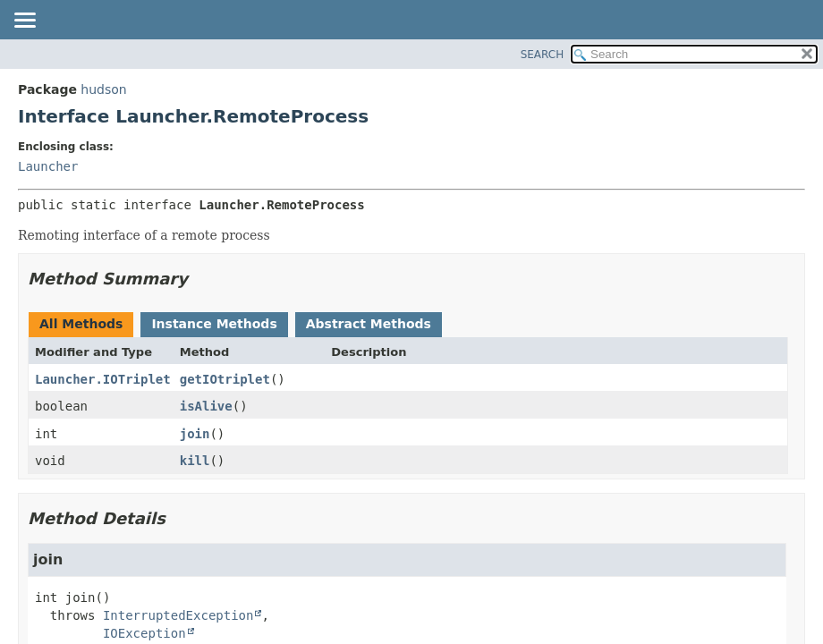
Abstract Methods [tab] (369, 324)
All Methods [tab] (81, 324)
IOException (144, 633)
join (195, 434)
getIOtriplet (225, 379)
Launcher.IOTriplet (103, 379)
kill (195, 461)
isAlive (206, 406)
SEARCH (543, 55)
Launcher (48, 166)
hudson (103, 89)
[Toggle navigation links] (24, 21)
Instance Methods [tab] (214, 324)
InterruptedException (178, 615)
